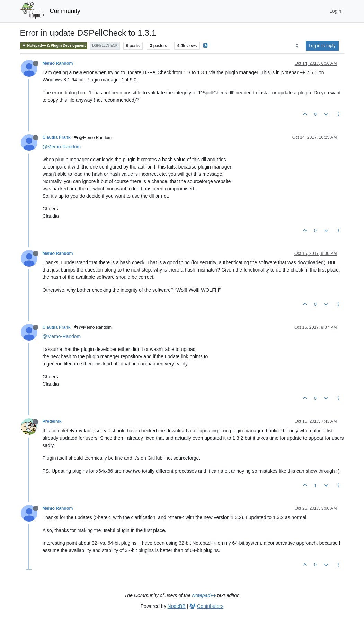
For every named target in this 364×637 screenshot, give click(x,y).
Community (65, 11)
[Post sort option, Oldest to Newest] (297, 46)
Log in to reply (322, 46)
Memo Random (58, 63)
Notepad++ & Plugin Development (54, 46)
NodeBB (177, 606)
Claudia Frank (57, 137)
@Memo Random (93, 138)
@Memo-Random (62, 147)
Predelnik (52, 421)
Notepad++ (204, 595)
